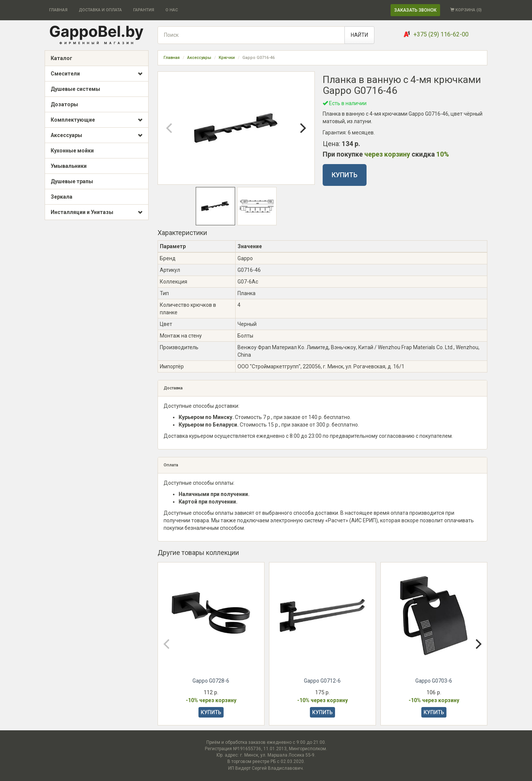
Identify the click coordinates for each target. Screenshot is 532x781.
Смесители (97, 74)
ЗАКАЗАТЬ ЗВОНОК (415, 10)
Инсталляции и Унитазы (97, 213)
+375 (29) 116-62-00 (441, 34)
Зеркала (62, 197)
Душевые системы (75, 89)
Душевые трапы (72, 181)
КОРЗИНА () (466, 10)
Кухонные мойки (72, 151)
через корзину (387, 154)
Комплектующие (97, 120)
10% (443, 154)
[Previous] (170, 128)
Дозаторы (64, 104)
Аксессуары (97, 136)
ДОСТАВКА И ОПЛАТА (100, 10)
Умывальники (69, 166)
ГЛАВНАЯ (58, 10)
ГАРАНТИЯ (144, 10)
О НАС (172, 10)
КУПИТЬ (345, 175)
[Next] (302, 128)
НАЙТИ (359, 35)
